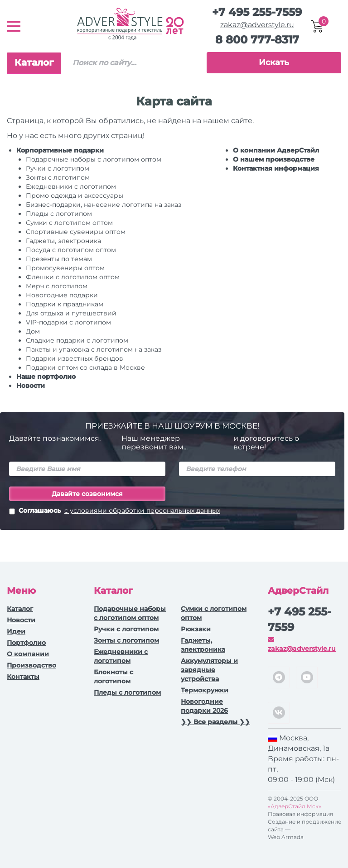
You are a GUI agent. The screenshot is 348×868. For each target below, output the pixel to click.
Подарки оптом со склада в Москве (85, 367)
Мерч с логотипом (57, 286)
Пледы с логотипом (59, 214)
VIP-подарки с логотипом (68, 322)
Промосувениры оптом (65, 268)
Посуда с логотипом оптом (71, 250)
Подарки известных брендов (75, 358)
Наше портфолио (46, 377)
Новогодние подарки (62, 295)
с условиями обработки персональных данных (142, 510)
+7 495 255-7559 (257, 12)
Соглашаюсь (115, 511)
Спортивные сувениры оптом (76, 232)
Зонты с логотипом (58, 177)
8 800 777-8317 (257, 40)
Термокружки (205, 690)
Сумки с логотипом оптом (69, 223)
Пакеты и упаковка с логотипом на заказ (94, 349)
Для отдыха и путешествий (71, 313)
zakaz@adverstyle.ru (257, 25)
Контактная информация (276, 168)
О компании (28, 654)
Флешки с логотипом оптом (73, 277)
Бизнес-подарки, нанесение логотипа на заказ (104, 205)
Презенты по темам (59, 259)
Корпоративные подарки (60, 150)
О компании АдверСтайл (276, 150)
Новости (31, 386)
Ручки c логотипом (58, 168)
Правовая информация (300, 814)
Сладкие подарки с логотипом (77, 340)
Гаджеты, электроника (63, 241)
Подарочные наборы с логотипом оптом (94, 159)
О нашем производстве (274, 159)
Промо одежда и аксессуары (75, 196)
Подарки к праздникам (65, 304)
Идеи (16, 631)
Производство (31, 665)
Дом (33, 331)
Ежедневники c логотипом (71, 186)
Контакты (23, 677)
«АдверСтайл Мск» (295, 806)
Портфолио (26, 643)
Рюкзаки (196, 629)
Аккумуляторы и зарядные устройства (209, 670)
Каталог (34, 62)
